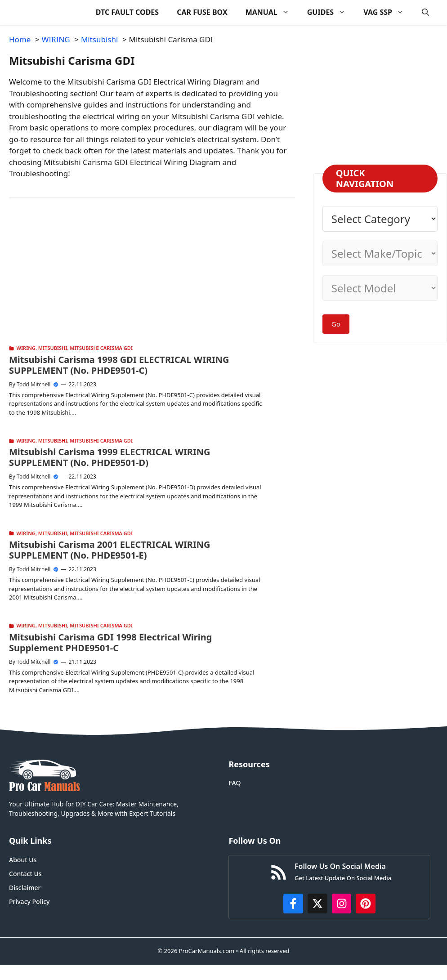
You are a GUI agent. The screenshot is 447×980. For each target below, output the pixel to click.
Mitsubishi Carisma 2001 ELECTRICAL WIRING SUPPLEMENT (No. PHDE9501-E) (110, 550)
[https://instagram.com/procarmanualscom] (342, 904)
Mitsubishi (53, 348)
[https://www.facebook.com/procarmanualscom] (293, 904)
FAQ (235, 783)
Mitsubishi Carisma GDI (101, 348)
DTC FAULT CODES (127, 12)
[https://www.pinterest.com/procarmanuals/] (366, 904)
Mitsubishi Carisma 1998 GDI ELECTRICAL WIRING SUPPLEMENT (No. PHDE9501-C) (119, 365)
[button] (425, 12)
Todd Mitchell (34, 384)
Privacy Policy (29, 902)
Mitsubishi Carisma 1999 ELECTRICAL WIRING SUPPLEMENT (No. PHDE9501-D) (110, 457)
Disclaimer (25, 888)
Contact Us (25, 874)
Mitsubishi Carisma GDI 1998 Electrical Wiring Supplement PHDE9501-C (110, 642)
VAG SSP (388, 12)
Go (336, 324)
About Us (23, 860)
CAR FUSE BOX (202, 12)
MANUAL (272, 12)
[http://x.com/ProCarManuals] (317, 904)
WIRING (26, 348)
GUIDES (331, 12)
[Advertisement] (140, 279)
